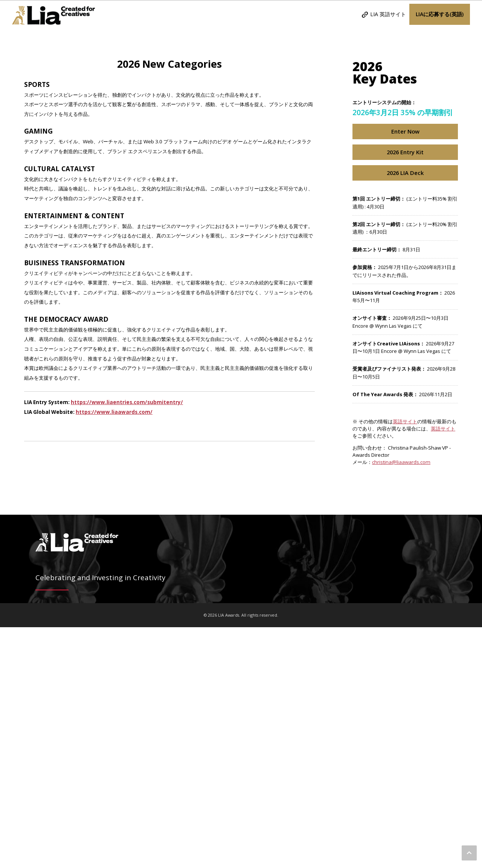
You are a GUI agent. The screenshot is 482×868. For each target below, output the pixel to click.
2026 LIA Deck (405, 413)
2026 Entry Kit (405, 393)
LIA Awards (53, 14)
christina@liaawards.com (401, 703)
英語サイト (405, 662)
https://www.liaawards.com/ (114, 653)
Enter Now (405, 372)
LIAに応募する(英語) (440, 14)
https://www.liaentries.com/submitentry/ (127, 643)
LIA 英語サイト (388, 14)
